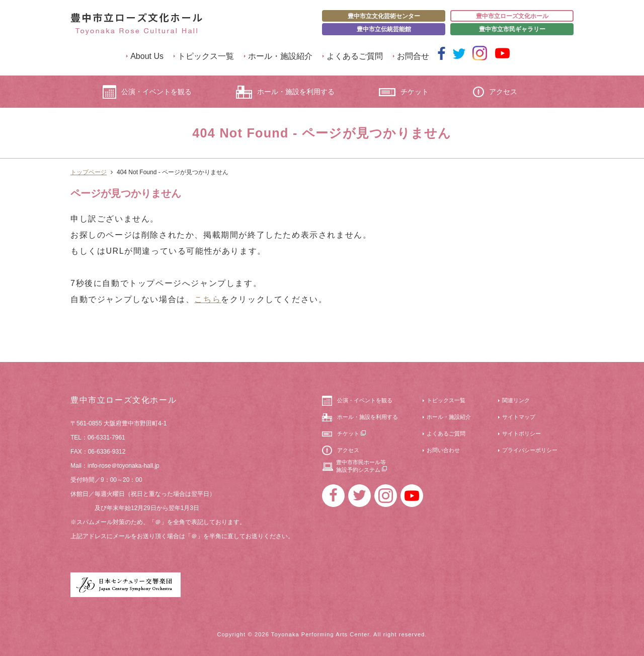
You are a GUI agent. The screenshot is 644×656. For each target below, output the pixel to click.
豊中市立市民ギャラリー (512, 29)
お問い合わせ (443, 450)
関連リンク (516, 400)
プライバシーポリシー (530, 450)
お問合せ (413, 56)
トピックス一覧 (206, 56)
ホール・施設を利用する (285, 92)
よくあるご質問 (355, 56)
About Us (147, 56)
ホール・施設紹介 (280, 56)
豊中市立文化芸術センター (384, 16)
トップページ (89, 172)
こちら (208, 299)
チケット (404, 92)
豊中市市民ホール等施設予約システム (361, 466)
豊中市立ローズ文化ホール (512, 16)
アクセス (495, 92)
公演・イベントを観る (147, 92)
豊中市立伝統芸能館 (384, 29)
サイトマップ (519, 417)
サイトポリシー (521, 433)
